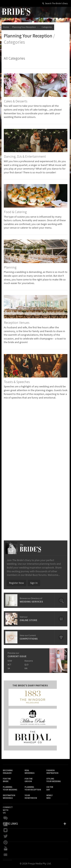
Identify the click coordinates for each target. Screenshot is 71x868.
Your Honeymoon (31, 797)
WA (26, 668)
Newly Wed (50, 797)
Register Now (16, 583)
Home (6, 27)
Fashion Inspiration (52, 772)
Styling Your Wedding (54, 780)
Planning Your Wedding (10, 788)
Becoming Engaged (8, 772)
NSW (10, 661)
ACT (9, 665)
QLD (26, 665)
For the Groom (29, 780)
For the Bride (7, 780)
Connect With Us (8, 810)
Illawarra (29, 661)
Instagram (5, 830)
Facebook (5, 824)
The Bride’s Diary (16, 12)
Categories (47, 27)
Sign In (34, 583)
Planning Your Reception (25, 27)
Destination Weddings (9, 797)
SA (9, 668)
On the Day (50, 788)
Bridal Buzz (5, 818)
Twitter (5, 836)
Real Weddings (30, 772)
